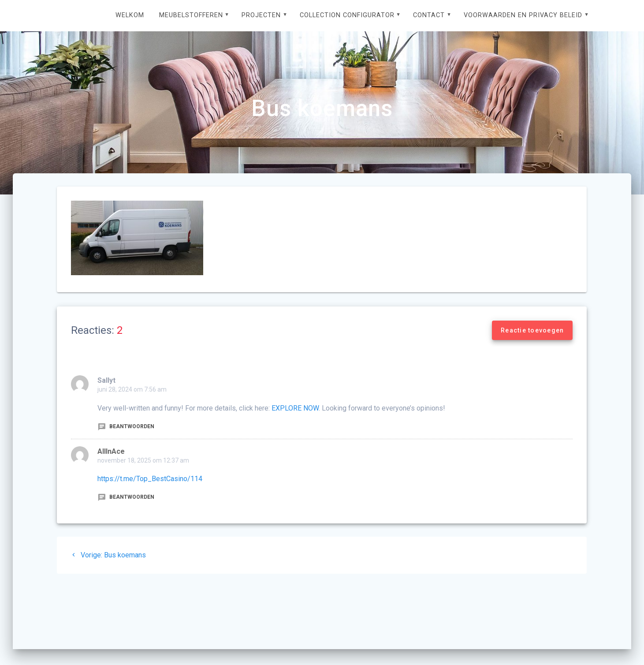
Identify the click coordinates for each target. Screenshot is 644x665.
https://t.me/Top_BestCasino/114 (150, 479)
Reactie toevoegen (532, 330)
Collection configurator (347, 15)
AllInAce (111, 451)
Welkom (130, 15)
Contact (429, 15)
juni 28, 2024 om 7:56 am (132, 389)
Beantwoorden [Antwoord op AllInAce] (126, 497)
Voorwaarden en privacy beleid (523, 15)
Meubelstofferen (191, 15)
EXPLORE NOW (295, 408)
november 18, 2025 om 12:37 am (143, 460)
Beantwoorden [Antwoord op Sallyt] (126, 426)
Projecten (261, 15)
